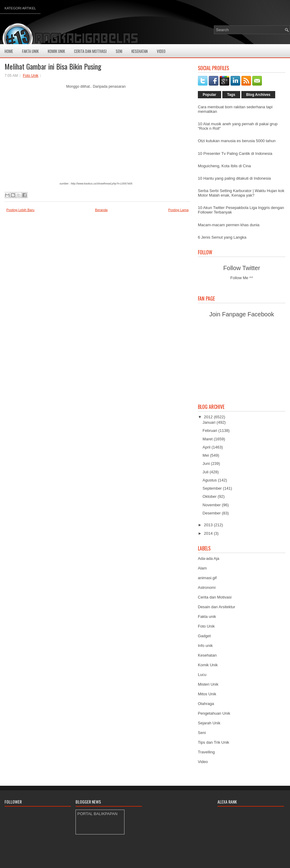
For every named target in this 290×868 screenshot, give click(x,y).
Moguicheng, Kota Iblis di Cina (224, 166)
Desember (212, 513)
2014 (209, 533)
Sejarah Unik (209, 723)
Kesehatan (140, 51)
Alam (202, 568)
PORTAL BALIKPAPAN (97, 814)
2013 (209, 525)
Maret (208, 439)
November (212, 505)
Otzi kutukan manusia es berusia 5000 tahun (237, 141)
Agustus (210, 480)
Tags (231, 95)
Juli (206, 472)
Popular (209, 95)
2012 (209, 417)
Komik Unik (56, 51)
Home (9, 51)
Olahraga (206, 704)
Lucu (202, 675)
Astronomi (207, 587)
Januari (210, 422)
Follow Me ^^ (242, 278)
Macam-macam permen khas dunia (229, 225)
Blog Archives (258, 95)
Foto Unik (31, 76)
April (207, 447)
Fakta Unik (30, 51)
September (213, 488)
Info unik (205, 646)
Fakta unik (207, 617)
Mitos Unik (207, 694)
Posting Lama (178, 210)
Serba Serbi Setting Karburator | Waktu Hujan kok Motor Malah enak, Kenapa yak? (241, 193)
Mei (206, 455)
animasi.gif (207, 578)
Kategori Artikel (20, 8)
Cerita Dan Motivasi (90, 51)
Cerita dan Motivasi (215, 597)
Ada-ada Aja (209, 558)
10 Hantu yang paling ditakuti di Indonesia (234, 178)
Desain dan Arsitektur (217, 607)
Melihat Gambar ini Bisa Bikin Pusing (53, 66)
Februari (211, 431)
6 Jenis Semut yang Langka (222, 237)
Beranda (101, 210)
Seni (119, 51)
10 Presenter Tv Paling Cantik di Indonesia (235, 153)
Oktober (210, 496)
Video (161, 51)
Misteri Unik (208, 684)
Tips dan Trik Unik (214, 742)
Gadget (204, 636)
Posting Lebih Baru (20, 210)
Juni (207, 463)
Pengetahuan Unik (214, 713)
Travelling (206, 752)
